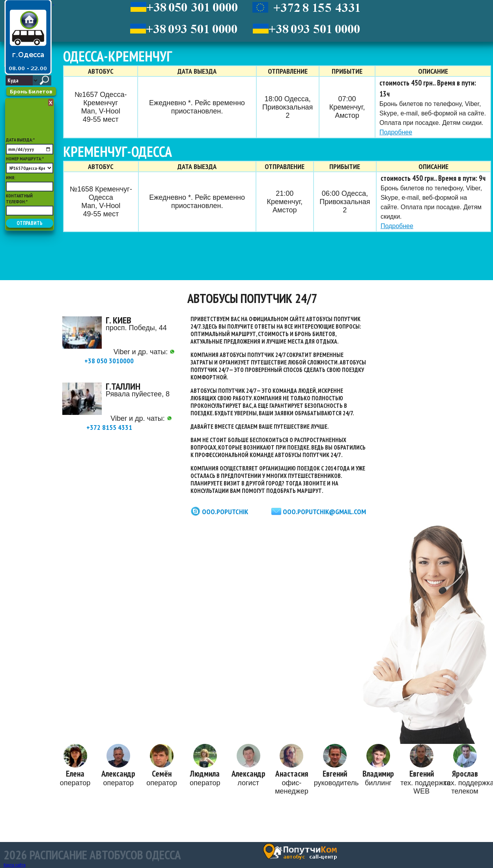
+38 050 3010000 (130, 357)
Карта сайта (15, 865)
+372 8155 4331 (129, 424)
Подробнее (396, 132)
